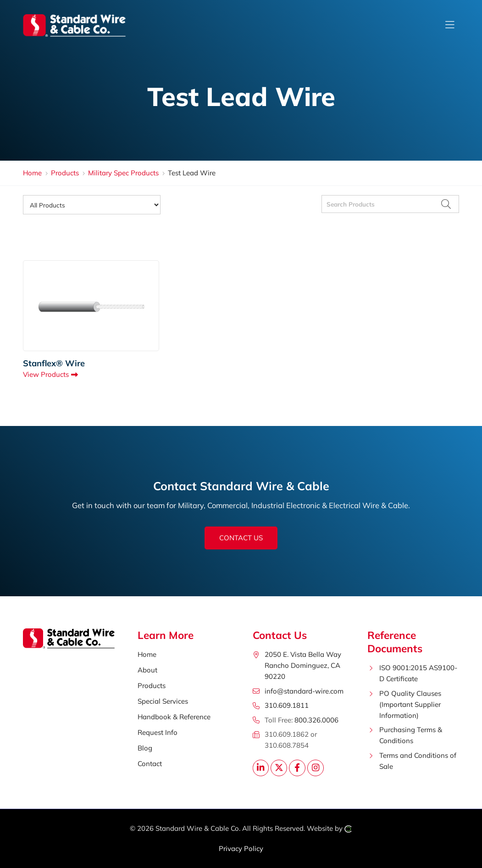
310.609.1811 (287, 705)
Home (32, 173)
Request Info (158, 732)
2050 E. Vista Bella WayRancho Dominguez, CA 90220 (303, 665)
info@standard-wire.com (304, 691)
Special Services (163, 701)
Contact (150, 764)
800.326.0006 (316, 720)
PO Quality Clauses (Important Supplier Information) (410, 704)
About (147, 670)
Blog (145, 748)
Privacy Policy (241, 848)
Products (65, 173)
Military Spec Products (123, 173)
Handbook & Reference (174, 717)
